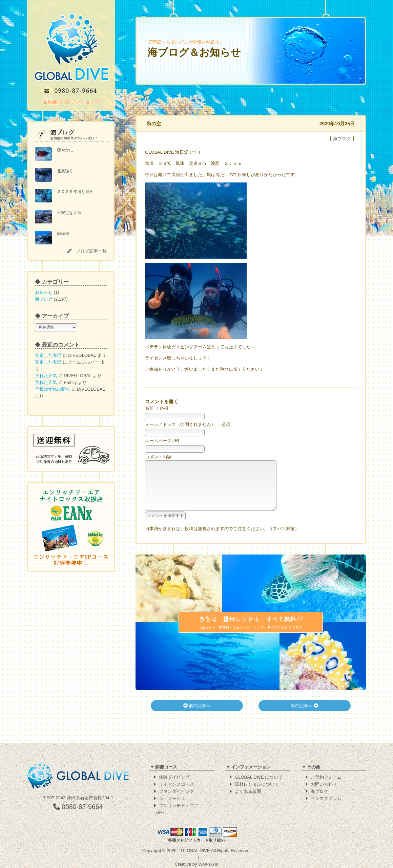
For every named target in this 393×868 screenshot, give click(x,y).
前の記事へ (197, 716)
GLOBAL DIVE (195, 851)
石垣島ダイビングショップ (71, 102)
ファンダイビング (177, 792)
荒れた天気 (46, 376)
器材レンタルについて (257, 785)
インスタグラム (326, 799)
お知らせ (44, 292)
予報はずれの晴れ (53, 389)
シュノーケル (172, 799)
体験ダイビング (174, 777)
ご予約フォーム (326, 777)
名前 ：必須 (157, 408)
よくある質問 (248, 792)
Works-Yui (208, 864)
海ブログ (44, 299)
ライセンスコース (177, 785)
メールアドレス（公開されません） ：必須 (188, 424)
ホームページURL (163, 441)
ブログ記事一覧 (91, 251)
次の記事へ (305, 716)
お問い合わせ (324, 785)
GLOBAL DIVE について (259, 777)
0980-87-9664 (78, 807)
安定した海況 (48, 355)
